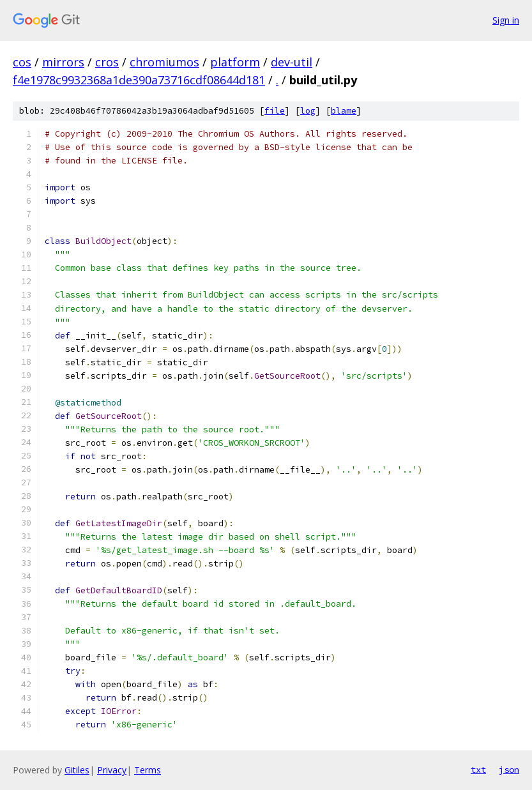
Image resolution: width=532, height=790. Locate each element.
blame (344, 111)
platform (235, 62)
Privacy (112, 770)
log (308, 111)
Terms (148, 770)
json (509, 770)
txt (478, 770)
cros (107, 62)
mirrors (63, 62)
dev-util (292, 62)
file (275, 111)
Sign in (506, 20)
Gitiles (77, 770)
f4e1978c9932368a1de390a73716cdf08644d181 (139, 80)
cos (22, 62)
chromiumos (164, 62)
